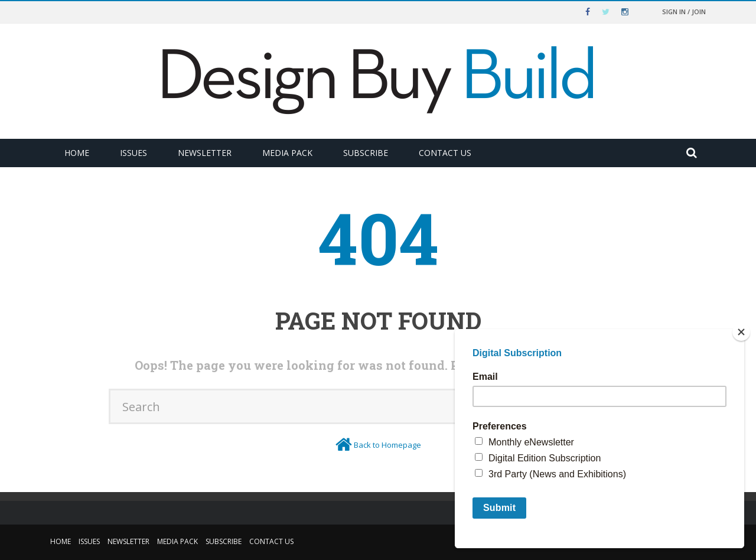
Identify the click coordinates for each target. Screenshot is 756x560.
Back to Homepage (387, 445)
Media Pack (287, 153)
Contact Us (445, 153)
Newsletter (205, 153)
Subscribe (366, 153)
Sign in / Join (684, 12)
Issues (133, 153)
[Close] (741, 332)
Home (77, 153)
